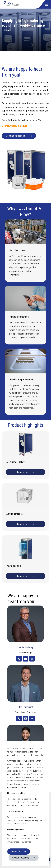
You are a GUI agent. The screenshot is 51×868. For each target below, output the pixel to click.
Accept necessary (21, 858)
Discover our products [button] (16, 136)
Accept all (16, 852)
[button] (47, 4)
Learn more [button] (23, 472)
